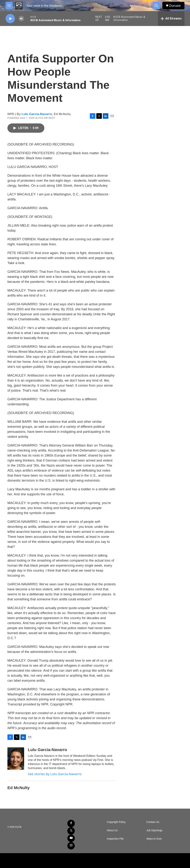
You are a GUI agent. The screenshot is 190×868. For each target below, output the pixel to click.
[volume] (21, 19)
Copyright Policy (116, 822)
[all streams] (171, 19)
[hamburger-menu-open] (9, 6)
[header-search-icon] (156, 6)
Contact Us (153, 822)
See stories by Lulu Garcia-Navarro (55, 774)
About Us (112, 830)
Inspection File (115, 839)
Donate (175, 6)
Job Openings (154, 830)
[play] (10, 19)
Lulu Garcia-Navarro (37, 114)
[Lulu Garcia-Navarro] (16, 759)
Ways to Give (154, 839)
